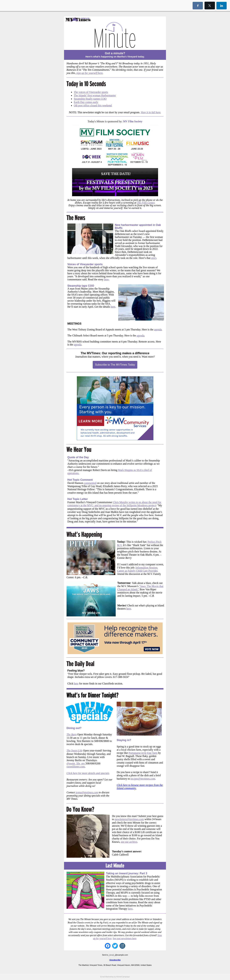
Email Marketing (107, 977)
